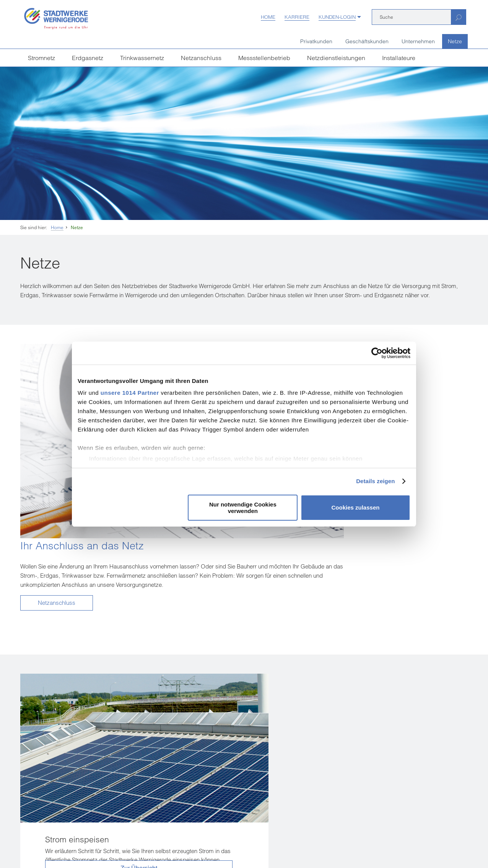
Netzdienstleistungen (336, 58)
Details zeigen (375, 481)
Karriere (297, 17)
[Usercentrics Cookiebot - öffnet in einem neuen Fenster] (377, 353)
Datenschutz (160, 844)
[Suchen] (458, 17)
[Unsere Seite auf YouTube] (193, 797)
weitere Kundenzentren (57, 817)
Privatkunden (316, 41)
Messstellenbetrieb (264, 58)
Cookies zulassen (356, 507)
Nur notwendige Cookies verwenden (243, 508)
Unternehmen (418, 41)
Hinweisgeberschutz (202, 844)
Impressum (32, 844)
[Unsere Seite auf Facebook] (176, 797)
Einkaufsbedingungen (74, 844)
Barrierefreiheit (247, 844)
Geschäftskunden (367, 41)
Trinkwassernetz (142, 58)
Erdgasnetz (88, 58)
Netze (455, 41)
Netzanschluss (201, 58)
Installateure (399, 58)
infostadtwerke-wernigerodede (220, 767)
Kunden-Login (337, 17)
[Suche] (412, 17)
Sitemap (278, 844)
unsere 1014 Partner (130, 393)
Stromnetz (41, 58)
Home (268, 17)
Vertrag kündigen (122, 844)
